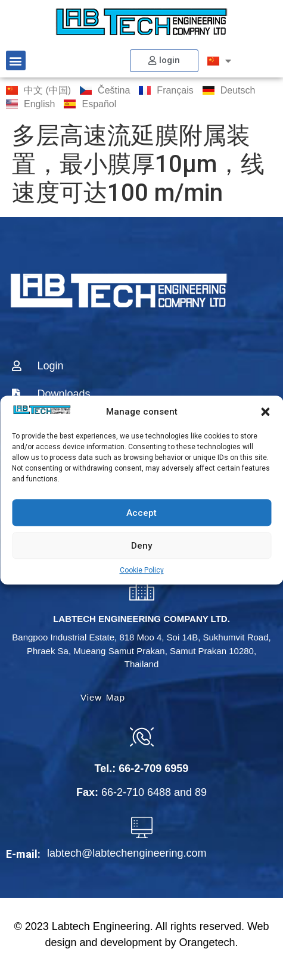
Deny (141, 546)
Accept (141, 513)
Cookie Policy (142, 570)
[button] (265, 412)
